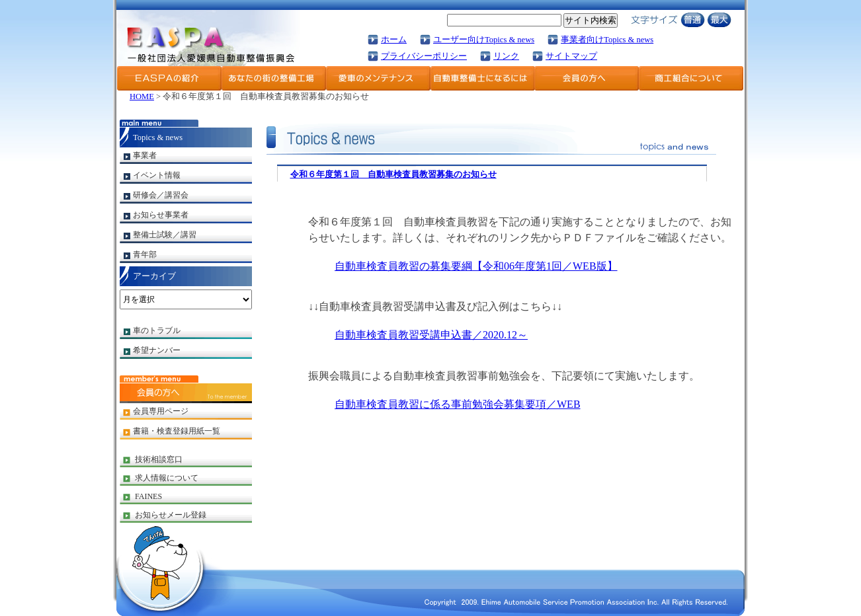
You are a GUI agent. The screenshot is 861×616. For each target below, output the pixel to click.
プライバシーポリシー (424, 56)
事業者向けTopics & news (607, 40)
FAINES (148, 496)
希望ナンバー (157, 350)
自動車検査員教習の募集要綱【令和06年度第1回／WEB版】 (476, 266)
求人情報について (167, 478)
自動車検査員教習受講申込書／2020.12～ (431, 335)
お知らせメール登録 (171, 515)
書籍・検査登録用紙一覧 (177, 431)
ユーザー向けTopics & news (484, 40)
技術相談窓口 (159, 459)
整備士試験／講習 (165, 235)
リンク (506, 56)
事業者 (145, 155)
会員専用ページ (161, 411)
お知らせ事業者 (161, 215)
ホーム (394, 40)
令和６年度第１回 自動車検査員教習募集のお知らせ (393, 174)
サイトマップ (571, 56)
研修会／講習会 (161, 195)
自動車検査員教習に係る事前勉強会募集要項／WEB (458, 404)
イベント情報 (157, 175)
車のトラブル (157, 330)
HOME (142, 96)
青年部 (145, 254)
